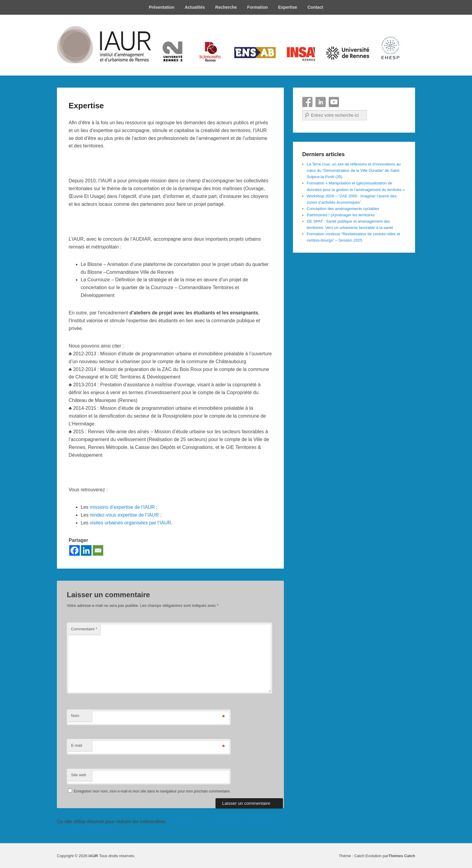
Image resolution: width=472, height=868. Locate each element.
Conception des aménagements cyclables (343, 209)
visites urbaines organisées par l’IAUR (130, 523)
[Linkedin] (86, 550)
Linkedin (321, 102)
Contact (315, 7)
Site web (79, 775)
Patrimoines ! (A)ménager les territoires (341, 215)
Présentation (161, 7)
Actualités (195, 7)
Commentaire (84, 629)
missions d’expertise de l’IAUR (122, 507)
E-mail (77, 745)
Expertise (288, 7)
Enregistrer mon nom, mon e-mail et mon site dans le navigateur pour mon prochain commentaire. (152, 791)
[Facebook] (75, 550)
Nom (75, 716)
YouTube (334, 102)
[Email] (98, 550)
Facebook (307, 102)
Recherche (226, 7)
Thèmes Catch (402, 856)
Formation (257, 7)
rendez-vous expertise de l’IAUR (124, 515)
